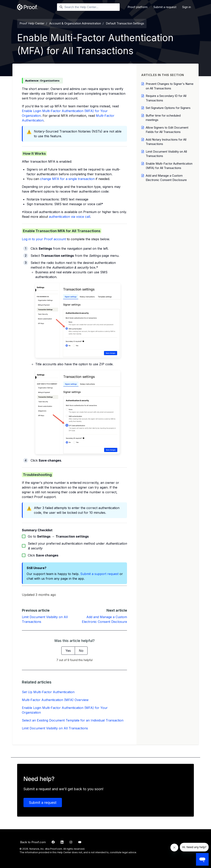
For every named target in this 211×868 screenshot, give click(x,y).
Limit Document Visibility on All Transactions (55, 728)
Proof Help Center (32, 23)
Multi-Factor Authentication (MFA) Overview (55, 700)
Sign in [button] (187, 7)
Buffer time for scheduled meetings (163, 118)
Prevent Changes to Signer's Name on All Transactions (170, 86)
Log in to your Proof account (44, 239)
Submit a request (165, 7)
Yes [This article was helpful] (68, 651)
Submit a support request (99, 574)
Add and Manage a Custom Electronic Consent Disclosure (166, 178)
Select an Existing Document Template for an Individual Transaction (73, 720)
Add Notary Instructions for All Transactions (166, 142)
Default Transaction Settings (125, 23)
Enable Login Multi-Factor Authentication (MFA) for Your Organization (65, 710)
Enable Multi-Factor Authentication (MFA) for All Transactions (169, 166)
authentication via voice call (70, 217)
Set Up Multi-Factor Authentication (48, 692)
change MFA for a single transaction (67, 179)
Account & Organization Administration (75, 23)
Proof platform (138, 7)
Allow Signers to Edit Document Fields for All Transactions (167, 130)
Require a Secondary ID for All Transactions (166, 98)
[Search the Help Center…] (88, 7)
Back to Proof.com (33, 842)
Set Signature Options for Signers (168, 108)
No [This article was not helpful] (81, 651)
